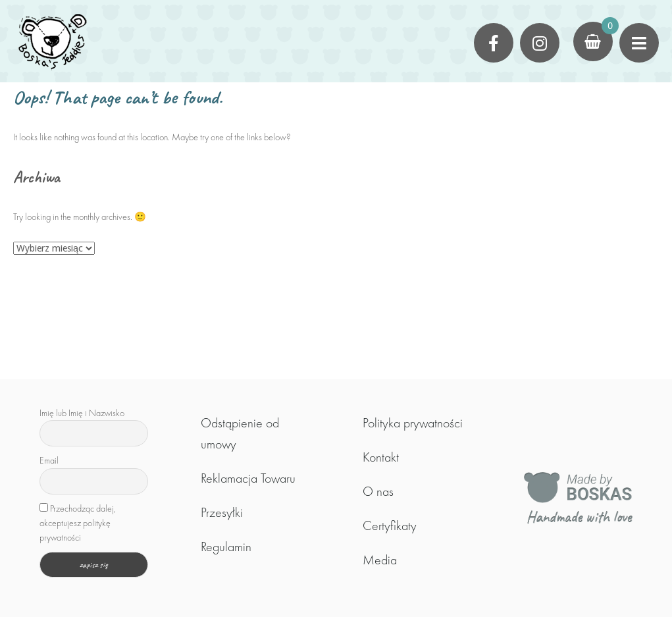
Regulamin (226, 547)
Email (49, 460)
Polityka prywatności (413, 423)
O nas (378, 491)
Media (380, 560)
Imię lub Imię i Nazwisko (82, 413)
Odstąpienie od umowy (240, 433)
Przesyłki (222, 512)
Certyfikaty (390, 525)
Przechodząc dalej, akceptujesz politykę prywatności (78, 523)
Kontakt (381, 457)
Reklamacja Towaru (248, 478)
